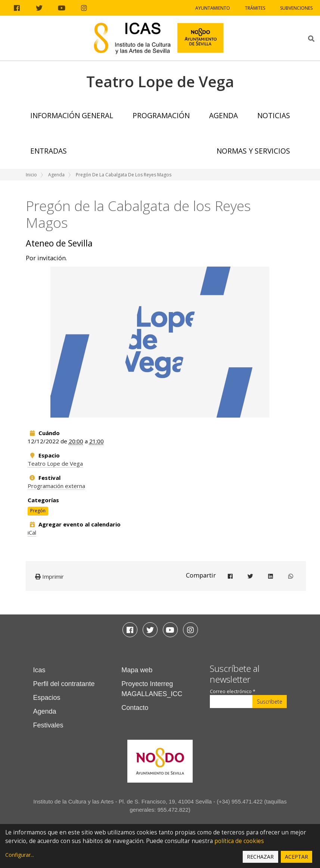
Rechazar (260, 857)
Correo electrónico (233, 691)
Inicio (31, 175)
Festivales (48, 725)
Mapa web (137, 670)
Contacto (135, 708)
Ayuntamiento (213, 8)
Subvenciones (296, 8)
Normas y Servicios (253, 151)
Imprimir (49, 576)
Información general (72, 115)
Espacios (47, 698)
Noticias (274, 115)
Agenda (223, 115)
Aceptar (296, 857)
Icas (39, 670)
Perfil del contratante (64, 684)
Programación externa (56, 486)
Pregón (38, 511)
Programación (161, 115)
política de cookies (239, 841)
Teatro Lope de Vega (55, 463)
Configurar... (20, 855)
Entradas (49, 151)
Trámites (255, 8)
